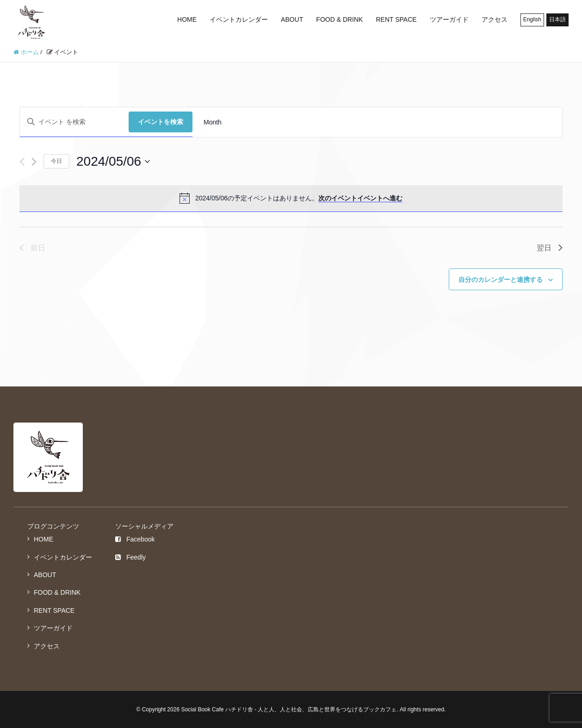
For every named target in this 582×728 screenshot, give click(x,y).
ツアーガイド (449, 19)
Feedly (130, 557)
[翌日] (34, 162)
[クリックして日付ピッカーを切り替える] (113, 162)
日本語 (557, 19)
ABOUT (292, 19)
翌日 (550, 248)
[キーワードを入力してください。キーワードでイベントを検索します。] (74, 122)
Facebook (135, 539)
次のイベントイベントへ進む (360, 198)
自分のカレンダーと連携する (501, 280)
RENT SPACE (396, 19)
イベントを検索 (161, 122)
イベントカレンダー (239, 19)
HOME (187, 19)
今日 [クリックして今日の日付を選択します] (56, 161)
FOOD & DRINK (339, 19)
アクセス (495, 19)
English (532, 19)
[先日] (22, 162)
